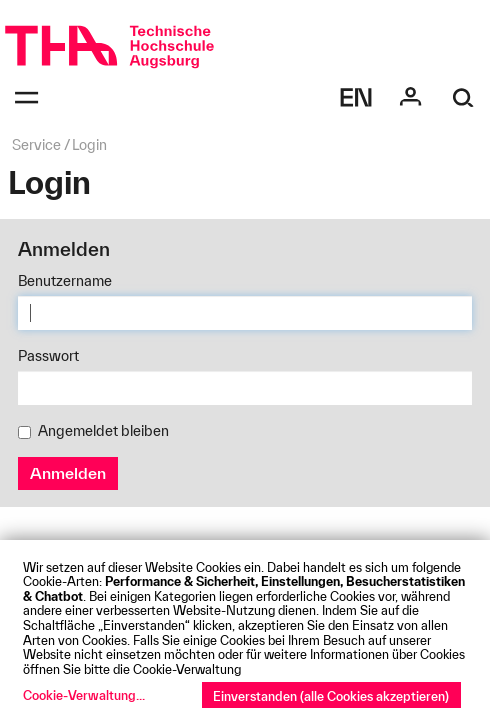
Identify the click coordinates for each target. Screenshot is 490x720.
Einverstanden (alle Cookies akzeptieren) (331, 696)
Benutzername (65, 281)
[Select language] (356, 97)
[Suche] (463, 97)
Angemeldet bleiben (93, 431)
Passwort (48, 356)
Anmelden (68, 473)
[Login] (410, 97)
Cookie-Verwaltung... (84, 695)
